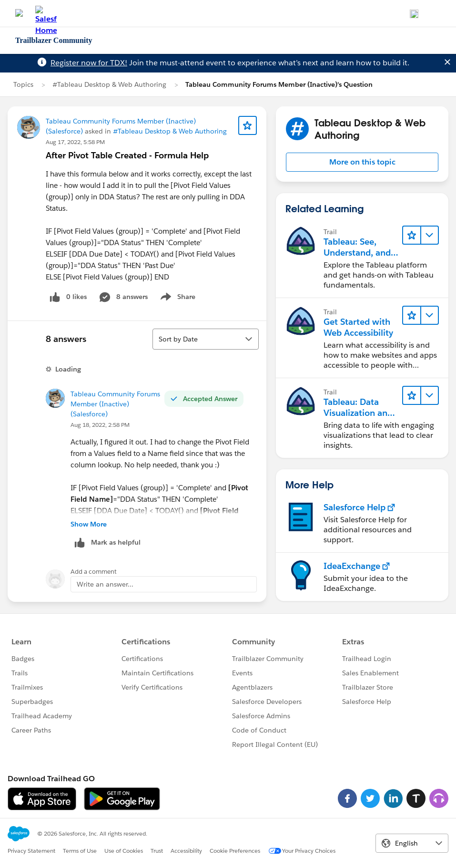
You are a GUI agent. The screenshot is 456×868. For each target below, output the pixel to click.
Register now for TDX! (89, 63)
